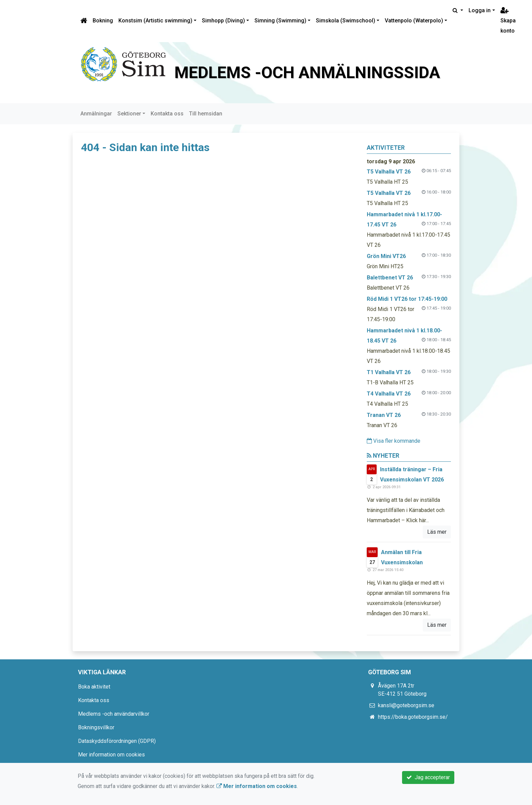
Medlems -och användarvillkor (114, 714)
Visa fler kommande (394, 441)
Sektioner (129, 114)
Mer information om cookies (111, 755)
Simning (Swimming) (280, 21)
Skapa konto (508, 21)
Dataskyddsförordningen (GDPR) (117, 741)
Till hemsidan (206, 114)
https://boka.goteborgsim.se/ (413, 717)
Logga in (480, 10)
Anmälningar (96, 114)
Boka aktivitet (94, 687)
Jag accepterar (428, 777)
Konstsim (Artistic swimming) (155, 21)
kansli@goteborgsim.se (406, 705)
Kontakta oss (167, 114)
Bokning (103, 21)
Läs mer (437, 532)
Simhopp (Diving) (223, 21)
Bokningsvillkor (96, 727)
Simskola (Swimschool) (346, 21)
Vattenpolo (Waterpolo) (414, 21)
